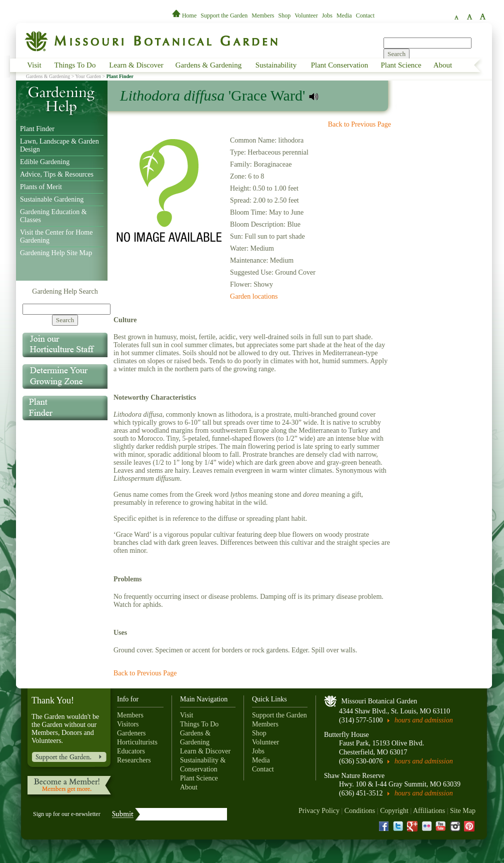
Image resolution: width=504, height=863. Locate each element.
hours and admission (424, 720)
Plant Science (401, 65)
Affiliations (429, 811)
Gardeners (131, 733)
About (443, 65)
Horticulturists (137, 742)
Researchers (134, 760)
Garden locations (254, 296)
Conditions (360, 811)
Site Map (463, 811)
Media (344, 16)
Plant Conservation (340, 65)
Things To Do (75, 65)
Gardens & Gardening (208, 65)
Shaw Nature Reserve (354, 776)
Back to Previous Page (359, 124)
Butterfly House (346, 735)
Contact (365, 16)
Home (185, 16)
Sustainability (276, 65)
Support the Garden (224, 16)
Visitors (128, 724)
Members (263, 16)
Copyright (394, 811)
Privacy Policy (319, 811)
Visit (34, 65)
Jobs (327, 16)
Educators (131, 751)
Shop (285, 16)
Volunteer (306, 16)
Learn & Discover (136, 65)
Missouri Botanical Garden (379, 701)
